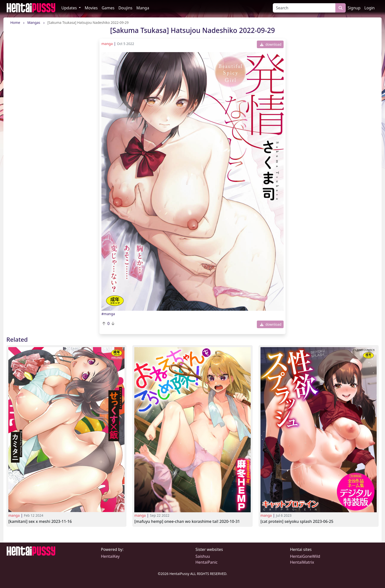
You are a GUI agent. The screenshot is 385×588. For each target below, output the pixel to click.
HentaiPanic (206, 562)
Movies (91, 8)
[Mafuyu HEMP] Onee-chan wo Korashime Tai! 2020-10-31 (187, 522)
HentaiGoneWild (305, 556)
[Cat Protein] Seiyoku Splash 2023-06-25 (297, 522)
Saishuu (203, 556)
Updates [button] (70, 8)
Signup (354, 8)
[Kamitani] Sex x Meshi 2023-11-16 (40, 522)
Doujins (125, 8)
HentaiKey (110, 556)
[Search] (304, 8)
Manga (143, 8)
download (271, 44)
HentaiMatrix (302, 562)
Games (108, 8)
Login (370, 8)
